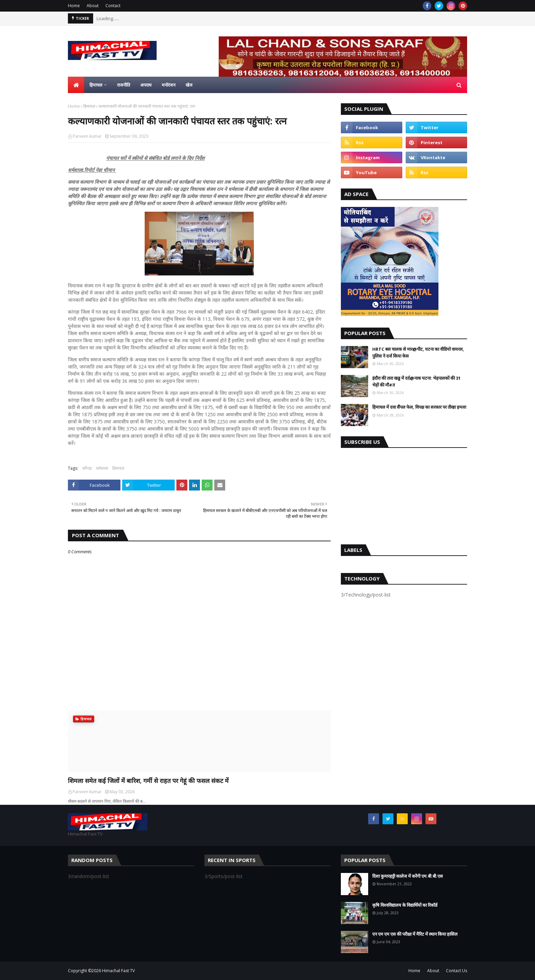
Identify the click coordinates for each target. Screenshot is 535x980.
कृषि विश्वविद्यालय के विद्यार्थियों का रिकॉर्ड (405, 905)
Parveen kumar (87, 136)
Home (74, 6)
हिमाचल (89, 106)
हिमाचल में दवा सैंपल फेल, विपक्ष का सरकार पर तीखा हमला (419, 407)
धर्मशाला (102, 468)
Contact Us (457, 971)
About (93, 6)
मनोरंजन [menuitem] (169, 85)
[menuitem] (76, 85)
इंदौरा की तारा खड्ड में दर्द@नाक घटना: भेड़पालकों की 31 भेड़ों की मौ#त (416, 381)
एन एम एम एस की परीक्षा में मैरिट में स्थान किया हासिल (415, 934)
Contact (113, 6)
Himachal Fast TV (118, 971)
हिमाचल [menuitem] (96, 85)
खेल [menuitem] (189, 85)
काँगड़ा (87, 468)
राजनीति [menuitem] (124, 85)
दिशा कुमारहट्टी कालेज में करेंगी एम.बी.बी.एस (408, 876)
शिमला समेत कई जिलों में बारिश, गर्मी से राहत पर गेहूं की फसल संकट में (148, 781)
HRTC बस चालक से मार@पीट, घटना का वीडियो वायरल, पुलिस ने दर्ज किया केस (418, 352)
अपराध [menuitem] (146, 85)
